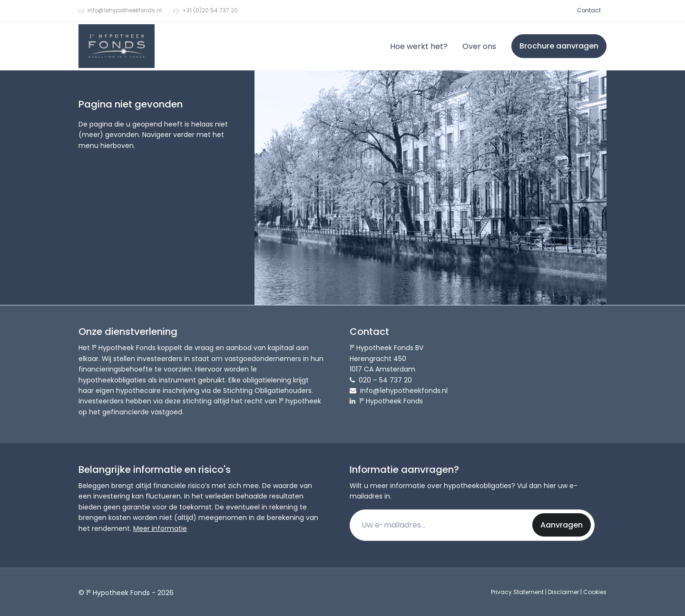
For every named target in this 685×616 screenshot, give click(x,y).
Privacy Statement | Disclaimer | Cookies (549, 592)
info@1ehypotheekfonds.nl (120, 10)
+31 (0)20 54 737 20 (205, 10)
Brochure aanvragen (559, 46)
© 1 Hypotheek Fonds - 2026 (126, 592)
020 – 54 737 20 (385, 380)
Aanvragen (562, 525)
